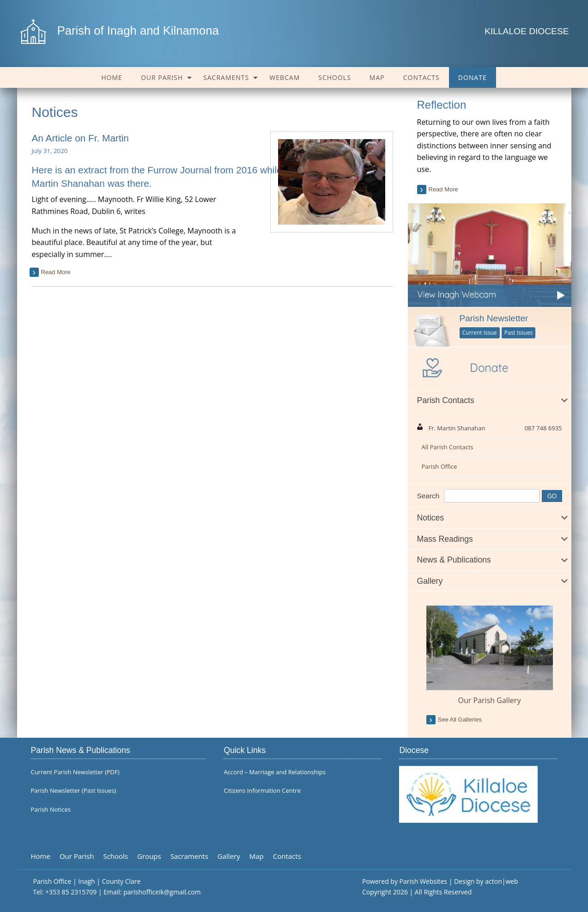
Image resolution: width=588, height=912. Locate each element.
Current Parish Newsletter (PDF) (75, 772)
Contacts (421, 77)
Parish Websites (423, 881)
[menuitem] (112, 77)
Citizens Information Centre (262, 791)
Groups (149, 856)
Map (377, 77)
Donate (473, 77)
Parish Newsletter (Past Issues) (74, 791)
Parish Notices (51, 810)
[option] (490, 656)
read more (56, 272)
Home (112, 77)
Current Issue (480, 333)
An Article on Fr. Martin (80, 138)
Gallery (229, 856)
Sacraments (226, 77)
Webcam (285, 77)
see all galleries (460, 719)
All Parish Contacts (448, 447)
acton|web (501, 881)
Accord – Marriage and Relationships (274, 772)
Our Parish (162, 77)
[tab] (490, 401)
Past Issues (519, 333)
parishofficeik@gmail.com (162, 892)
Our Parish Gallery (490, 700)
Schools (335, 77)
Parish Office (439, 466)
